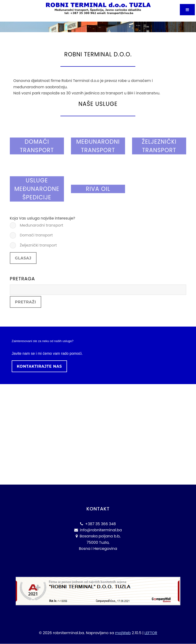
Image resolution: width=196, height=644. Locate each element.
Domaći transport (36, 235)
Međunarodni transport (41, 225)
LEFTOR (151, 633)
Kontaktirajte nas (39, 366)
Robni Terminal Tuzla (65, 19)
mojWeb (123, 633)
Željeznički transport (38, 245)
